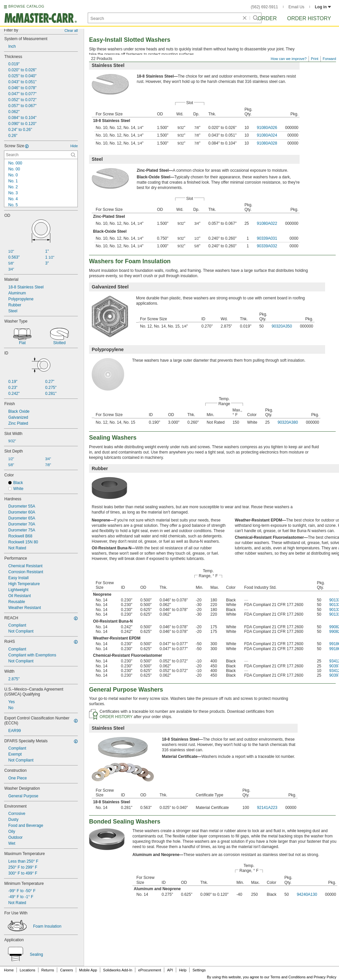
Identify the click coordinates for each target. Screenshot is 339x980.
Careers (66, 970)
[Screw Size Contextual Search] (41, 155)
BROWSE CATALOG (26, 6)
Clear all (71, 31)
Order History (309, 18)
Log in (323, 7)
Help (183, 970)
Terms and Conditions (288, 977)
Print (315, 59)
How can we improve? (289, 59)
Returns (48, 970)
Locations (28, 970)
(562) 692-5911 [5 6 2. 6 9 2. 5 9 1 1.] (265, 7)
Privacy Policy (325, 977)
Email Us (296, 7)
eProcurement (150, 970)
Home (9, 970)
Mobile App (88, 970)
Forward (329, 59)
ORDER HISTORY (116, 717)
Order (267, 18)
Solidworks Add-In (118, 970)
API (170, 970)
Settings (199, 970)
